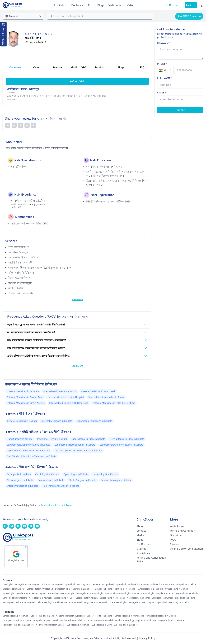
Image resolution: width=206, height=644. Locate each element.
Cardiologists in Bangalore (15, 598)
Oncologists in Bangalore (14, 584)
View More (77, 299)
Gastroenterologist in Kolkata (116, 480)
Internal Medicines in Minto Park (98, 391)
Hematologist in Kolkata (105, 474)
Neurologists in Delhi (179, 602)
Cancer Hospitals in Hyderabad (70, 616)
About (140, 526)
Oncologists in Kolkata (38, 584)
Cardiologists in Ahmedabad (184, 593)
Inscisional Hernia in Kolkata (52, 439)
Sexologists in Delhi (32, 602)
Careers (175, 544)
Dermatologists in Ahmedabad (45, 593)
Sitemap (141, 549)
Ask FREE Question (189, 16)
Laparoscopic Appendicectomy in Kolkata (29, 445)
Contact (141, 531)
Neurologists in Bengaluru (128, 602)
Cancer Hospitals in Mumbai (16, 616)
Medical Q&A (79, 67)
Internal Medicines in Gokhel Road (25, 397)
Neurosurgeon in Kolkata (20, 480)
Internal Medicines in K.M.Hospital (66, 397)
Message (164, 43)
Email (162, 93)
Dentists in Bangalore (83, 589)
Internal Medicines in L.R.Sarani (60, 391)
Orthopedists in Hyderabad (113, 584)
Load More (77, 366)
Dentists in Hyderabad (125, 589)
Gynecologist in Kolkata (76, 474)
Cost (91, 5)
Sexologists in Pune (104, 602)
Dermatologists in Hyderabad (155, 593)
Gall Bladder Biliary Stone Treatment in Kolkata (32, 456)
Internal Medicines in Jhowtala (23, 391)
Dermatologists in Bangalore (75, 593)
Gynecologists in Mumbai (177, 589)
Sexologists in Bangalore (82, 602)
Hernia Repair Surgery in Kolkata (127, 439)
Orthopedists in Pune (138, 584)
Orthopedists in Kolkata (13, 589)
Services (100, 67)
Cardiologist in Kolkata (47, 474)
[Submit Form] (180, 110)
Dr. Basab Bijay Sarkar (27, 505)
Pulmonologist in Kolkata (51, 480)
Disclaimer (176, 535)
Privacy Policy (147, 638)
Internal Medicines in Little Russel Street (114, 403)
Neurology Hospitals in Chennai (168, 620)
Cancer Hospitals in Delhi (42, 616)
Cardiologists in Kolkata (87, 598)
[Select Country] (165, 70)
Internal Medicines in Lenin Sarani (106, 397)
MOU (173, 540)
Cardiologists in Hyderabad (112, 598)
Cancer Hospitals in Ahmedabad (129, 616)
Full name (165, 78)
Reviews (57, 67)
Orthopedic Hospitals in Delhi (45, 620)
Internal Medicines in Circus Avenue (26, 403)
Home (7, 505)
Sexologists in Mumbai (162, 598)
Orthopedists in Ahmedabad (40, 589)
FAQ (142, 67)
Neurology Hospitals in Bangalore (18, 625)
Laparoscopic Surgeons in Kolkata (94, 421)
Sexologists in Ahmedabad (56, 602)
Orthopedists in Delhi (185, 584)
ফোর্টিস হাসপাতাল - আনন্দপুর (23, 89)
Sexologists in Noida (12, 602)
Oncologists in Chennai (88, 584)
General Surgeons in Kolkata (22, 421)
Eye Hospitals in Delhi (102, 625)
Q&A (130, 5)
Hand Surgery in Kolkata (20, 439)
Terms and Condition (183, 531)
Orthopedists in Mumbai (161, 584)
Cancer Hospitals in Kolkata (100, 616)
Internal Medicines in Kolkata (57, 421)
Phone (162, 64)
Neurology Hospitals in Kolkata (50, 625)
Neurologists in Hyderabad (155, 602)
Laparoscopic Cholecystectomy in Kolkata (122, 445)
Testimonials (116, 5)
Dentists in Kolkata (104, 589)
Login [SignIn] (191, 5)
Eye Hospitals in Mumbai (78, 625)
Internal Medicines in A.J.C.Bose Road (69, 403)
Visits (36, 67)
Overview (15, 67)
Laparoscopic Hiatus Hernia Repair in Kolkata (78, 450)
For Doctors (144, 544)
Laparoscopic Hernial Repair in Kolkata (75, 445)
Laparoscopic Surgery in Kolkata (88, 439)
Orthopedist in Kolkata (19, 474)
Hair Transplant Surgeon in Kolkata (61, 486)
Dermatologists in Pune (128, 593)
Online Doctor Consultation (186, 549)
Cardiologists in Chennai (138, 598)
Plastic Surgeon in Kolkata (82, 480)
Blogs (101, 5)
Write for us (177, 526)
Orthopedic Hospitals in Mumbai (161, 616)
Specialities (143, 553)
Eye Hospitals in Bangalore (126, 625)
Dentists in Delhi (63, 589)
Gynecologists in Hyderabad (15, 593)
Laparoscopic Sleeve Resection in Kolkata (28, 450)
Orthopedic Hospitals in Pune (16, 620)
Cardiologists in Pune (64, 598)
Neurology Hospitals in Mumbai (107, 620)
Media (140, 535)
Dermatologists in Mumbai (102, 593)
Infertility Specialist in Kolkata (23, 486)
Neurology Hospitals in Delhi (138, 620)
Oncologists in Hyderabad (63, 584)
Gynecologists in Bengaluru (150, 589)
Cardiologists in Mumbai (40, 598)
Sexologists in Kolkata (185, 598)
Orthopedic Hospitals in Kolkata (76, 620)
